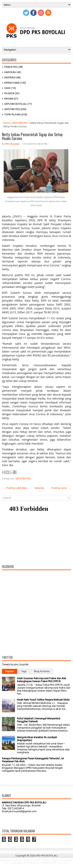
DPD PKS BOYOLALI (47, 856)
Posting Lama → (61, 488)
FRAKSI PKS (11, 67)
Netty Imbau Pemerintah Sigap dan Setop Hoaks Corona (32, 136)
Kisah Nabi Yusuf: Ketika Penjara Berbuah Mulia (43, 700)
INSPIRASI (10, 77)
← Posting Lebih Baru (15, 488)
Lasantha (67, 860)
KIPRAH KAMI (12, 83)
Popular (10, 671)
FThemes (16, 860)
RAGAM (9, 99)
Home (7, 123)
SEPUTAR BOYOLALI (16, 104)
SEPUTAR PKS (12, 109)
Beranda (39, 488)
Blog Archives (42, 671)
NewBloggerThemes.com (55, 863)
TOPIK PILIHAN (12, 114)
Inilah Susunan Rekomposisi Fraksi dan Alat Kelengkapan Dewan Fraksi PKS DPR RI (41, 680)
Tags (24, 671)
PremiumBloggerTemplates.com (22, 863)
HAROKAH (10, 72)
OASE (7, 88)
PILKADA (9, 93)
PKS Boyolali (12, 144)
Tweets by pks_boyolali (15, 664)
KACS (38, 860)
